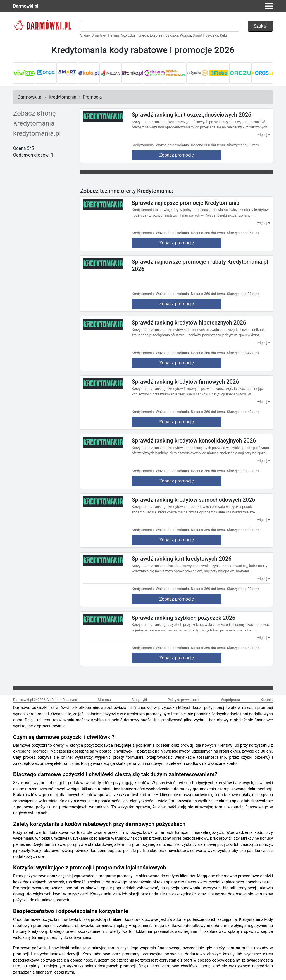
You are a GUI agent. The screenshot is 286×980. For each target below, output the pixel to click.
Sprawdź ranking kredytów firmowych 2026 (185, 381)
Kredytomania (63, 97)
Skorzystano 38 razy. (243, 530)
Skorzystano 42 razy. (243, 353)
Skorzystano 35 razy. (243, 233)
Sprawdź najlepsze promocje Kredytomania (186, 203)
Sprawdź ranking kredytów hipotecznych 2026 (189, 323)
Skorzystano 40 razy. (243, 412)
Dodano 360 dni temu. (208, 145)
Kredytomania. (143, 145)
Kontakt (267, 700)
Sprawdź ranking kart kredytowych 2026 (182, 559)
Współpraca (230, 700)
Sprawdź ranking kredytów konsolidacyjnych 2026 (194, 441)
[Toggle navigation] (269, 6)
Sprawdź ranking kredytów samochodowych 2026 (194, 499)
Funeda (142, 35)
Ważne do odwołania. (173, 145)
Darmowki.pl (26, 6)
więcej (264, 135)
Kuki (223, 35)
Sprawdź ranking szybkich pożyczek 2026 (184, 618)
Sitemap (104, 700)
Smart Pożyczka (206, 35)
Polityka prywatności (184, 700)
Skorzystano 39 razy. (243, 471)
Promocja (92, 97)
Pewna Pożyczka (121, 35)
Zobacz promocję (177, 155)
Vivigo (85, 35)
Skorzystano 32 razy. (243, 294)
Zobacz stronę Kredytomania (34, 118)
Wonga (185, 35)
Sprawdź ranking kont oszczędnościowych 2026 (192, 115)
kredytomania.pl (37, 133)
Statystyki (139, 700)
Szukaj (260, 26)
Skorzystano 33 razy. (243, 145)
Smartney (99, 35)
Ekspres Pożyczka (164, 35)
